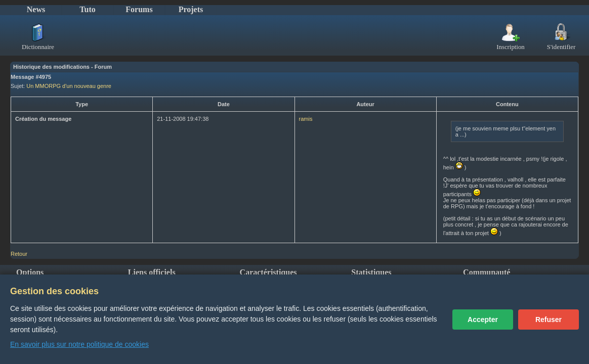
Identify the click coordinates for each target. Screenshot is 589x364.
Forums (139, 9)
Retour (19, 254)
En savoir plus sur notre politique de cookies (79, 344)
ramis (306, 119)
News (36, 9)
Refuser (549, 320)
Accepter (483, 320)
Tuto (87, 9)
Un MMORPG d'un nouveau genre (69, 86)
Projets (191, 9)
